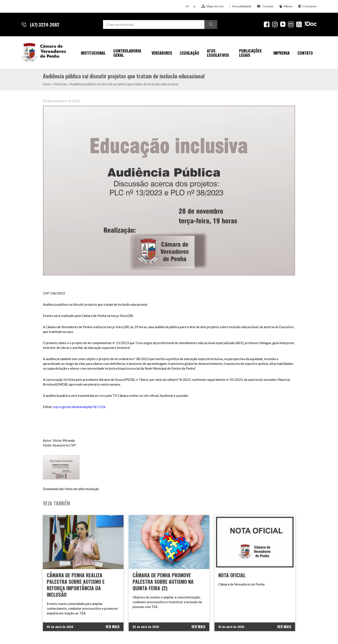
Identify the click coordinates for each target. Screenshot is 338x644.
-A (194, 6)
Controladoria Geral (127, 53)
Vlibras (286, 6)
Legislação (189, 53)
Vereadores (162, 53)
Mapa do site (213, 6)
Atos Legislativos (218, 53)
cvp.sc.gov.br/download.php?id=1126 (79, 407)
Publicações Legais (250, 53)
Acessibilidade (240, 6)
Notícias (60, 84)
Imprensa (282, 53)
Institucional (93, 53)
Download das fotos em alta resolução (71, 489)
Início (47, 84)
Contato (265, 6)
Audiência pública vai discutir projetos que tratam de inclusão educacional (124, 84)
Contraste (307, 6)
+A (187, 6)
